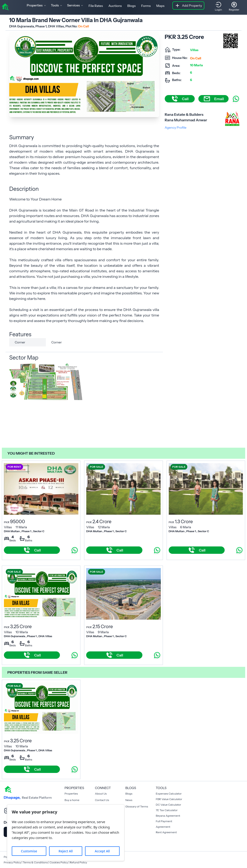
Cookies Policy (59, 862)
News (129, 800)
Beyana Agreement (168, 816)
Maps (160, 6)
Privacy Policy (12, 862)
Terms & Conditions (35, 862)
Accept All (102, 851)
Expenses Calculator (169, 794)
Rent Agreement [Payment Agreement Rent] (166, 832)
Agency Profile (176, 128)
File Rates (96, 6)
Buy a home (72, 800)
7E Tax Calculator (167, 810)
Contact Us (102, 800)
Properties (71, 794)
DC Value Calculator (168, 805)
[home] (5, 6)
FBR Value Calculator (169, 799)
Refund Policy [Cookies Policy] (78, 862)
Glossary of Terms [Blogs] (137, 806)
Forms (146, 6)
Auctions (115, 6)
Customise (29, 851)
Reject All (66, 851)
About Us (101, 794)
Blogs (132, 6)
